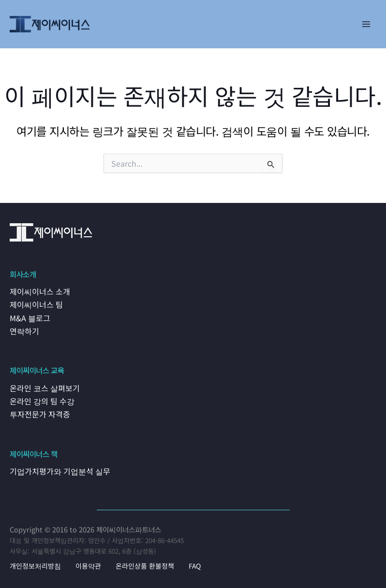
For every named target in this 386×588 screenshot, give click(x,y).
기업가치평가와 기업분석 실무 (58, 468)
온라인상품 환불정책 (145, 563)
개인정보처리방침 (35, 563)
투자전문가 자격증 (38, 412)
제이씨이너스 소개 (38, 291)
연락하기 (24, 330)
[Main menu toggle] (366, 24)
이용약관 (88, 563)
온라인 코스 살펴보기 (43, 386)
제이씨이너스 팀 (35, 304)
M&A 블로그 (29, 317)
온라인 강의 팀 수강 (41, 399)
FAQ (195, 563)
